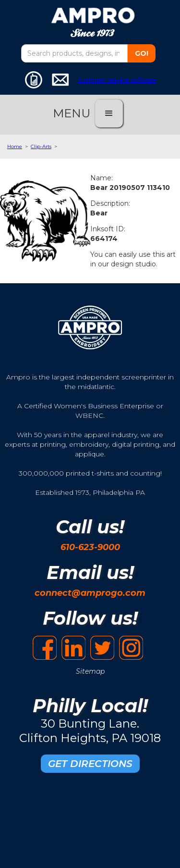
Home (15, 146)
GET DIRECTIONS (90, 764)
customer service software (117, 80)
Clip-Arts (41, 146)
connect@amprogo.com (90, 593)
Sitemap (90, 671)
